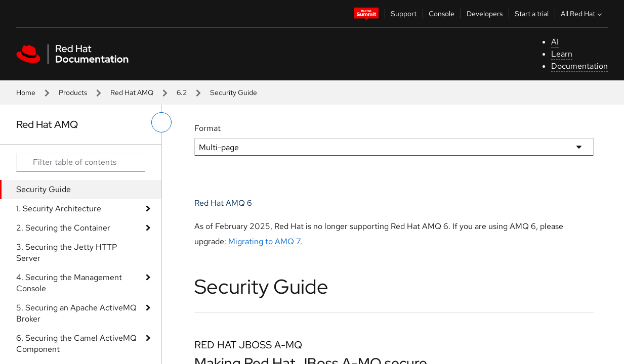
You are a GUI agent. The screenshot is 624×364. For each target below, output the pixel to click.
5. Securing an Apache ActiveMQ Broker (76, 313)
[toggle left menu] (161, 122)
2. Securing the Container (63, 228)
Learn (562, 54)
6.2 (182, 93)
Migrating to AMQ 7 (264, 241)
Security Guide (44, 189)
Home (26, 93)
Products (73, 93)
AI (555, 42)
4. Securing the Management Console (69, 283)
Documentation (579, 66)
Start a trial (532, 14)
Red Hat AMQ (132, 93)
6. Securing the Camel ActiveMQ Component (76, 344)
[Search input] (81, 162)
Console (442, 14)
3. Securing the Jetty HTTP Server (67, 253)
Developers (485, 14)
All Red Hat (583, 14)
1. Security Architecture (59, 209)
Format (207, 128)
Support (404, 14)
